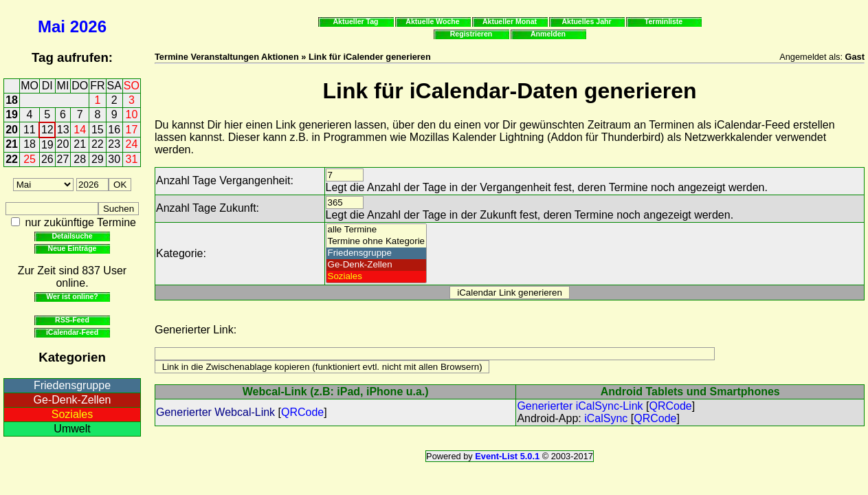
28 (80, 159)
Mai (52, 26)
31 (132, 159)
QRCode (302, 412)
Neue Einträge (73, 248)
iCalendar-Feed (72, 332)
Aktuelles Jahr (586, 21)
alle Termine (377, 230)
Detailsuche (72, 236)
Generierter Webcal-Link (215, 412)
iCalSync (606, 418)
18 (12, 100)
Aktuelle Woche (432, 21)
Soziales (72, 414)
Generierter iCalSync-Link (580, 406)
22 (98, 144)
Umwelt (72, 429)
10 (132, 114)
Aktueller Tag (355, 21)
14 (80, 130)
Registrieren (471, 34)
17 (132, 130)
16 (114, 130)
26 (47, 159)
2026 (88, 26)
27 (63, 159)
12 (47, 130)
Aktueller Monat (510, 21)
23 (114, 144)
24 (132, 144)
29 (98, 159)
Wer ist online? (72, 296)
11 (30, 130)
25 (30, 159)
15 (98, 130)
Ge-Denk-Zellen (73, 400)
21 (12, 144)
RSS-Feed (72, 320)
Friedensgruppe (72, 385)
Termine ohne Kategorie (377, 242)
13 (63, 130)
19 (12, 114)
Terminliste (664, 21)
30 (114, 159)
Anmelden (548, 34)
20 (12, 130)
